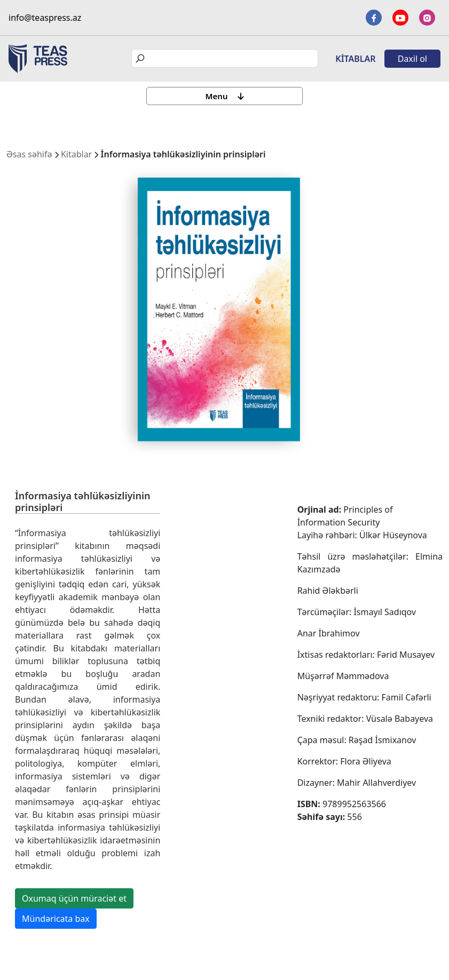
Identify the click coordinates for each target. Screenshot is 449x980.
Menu (225, 96)
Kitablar (355, 59)
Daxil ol (412, 59)
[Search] (225, 58)
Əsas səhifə (29, 154)
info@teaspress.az (45, 18)
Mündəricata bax (56, 919)
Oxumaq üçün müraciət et (74, 898)
